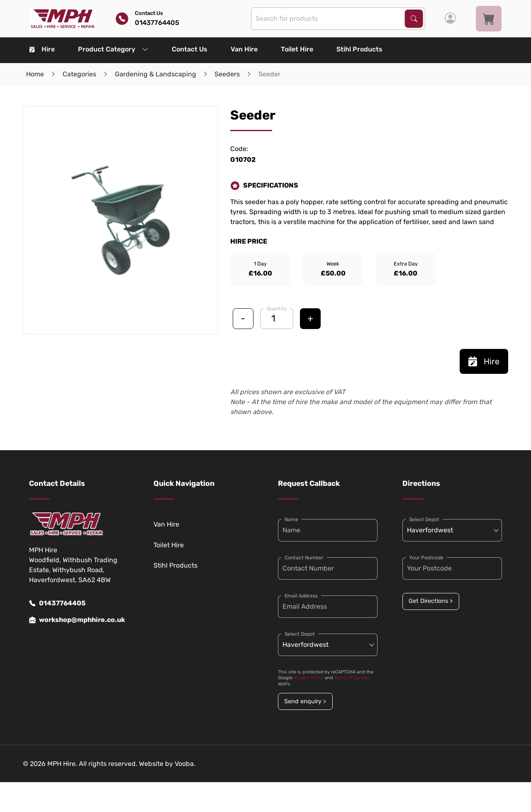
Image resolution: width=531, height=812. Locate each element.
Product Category (113, 49)
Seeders (227, 74)
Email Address (301, 596)
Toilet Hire (297, 49)
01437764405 (57, 603)
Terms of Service (352, 678)
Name (291, 519)
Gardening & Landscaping (156, 74)
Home (35, 74)
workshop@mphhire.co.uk (77, 620)
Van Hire (244, 49)
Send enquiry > (305, 701)
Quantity (277, 309)
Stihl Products (359, 49)
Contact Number (304, 558)
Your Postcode (426, 558)
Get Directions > (431, 601)
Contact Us (190, 49)
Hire (42, 49)
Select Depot (300, 634)
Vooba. (185, 764)
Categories (79, 74)
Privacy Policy (309, 678)
